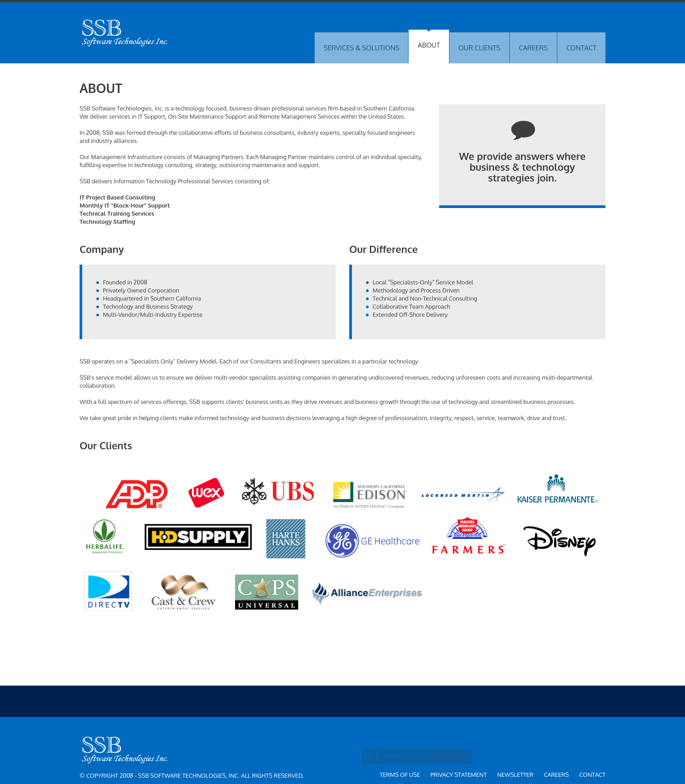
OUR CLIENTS (479, 48)
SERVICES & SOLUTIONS (361, 48)
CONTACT (581, 48)
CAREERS (533, 48)
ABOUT (429, 45)
